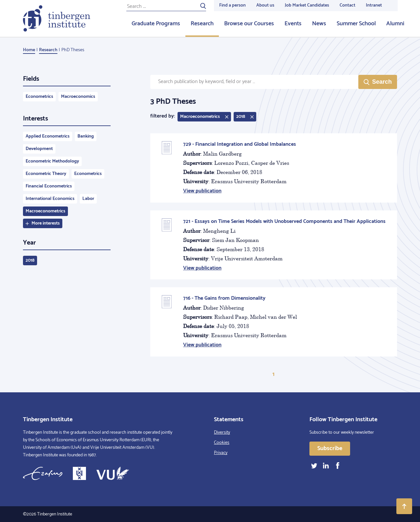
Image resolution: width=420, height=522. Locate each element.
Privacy (221, 453)
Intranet (374, 5)
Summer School (356, 24)
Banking (86, 136)
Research (202, 24)
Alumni (395, 24)
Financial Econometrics (49, 186)
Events (293, 24)
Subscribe (330, 448)
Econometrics (39, 97)
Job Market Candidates (307, 5)
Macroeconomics (78, 97)
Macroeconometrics (45, 211)
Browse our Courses (249, 24)
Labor (88, 199)
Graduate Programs (156, 24)
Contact (347, 5)
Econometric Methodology (52, 161)
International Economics (50, 199)
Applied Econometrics (48, 136)
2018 (30, 261)
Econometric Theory (46, 174)
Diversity (222, 433)
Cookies (222, 443)
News (319, 24)
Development (39, 149)
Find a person (232, 5)
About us (265, 5)
